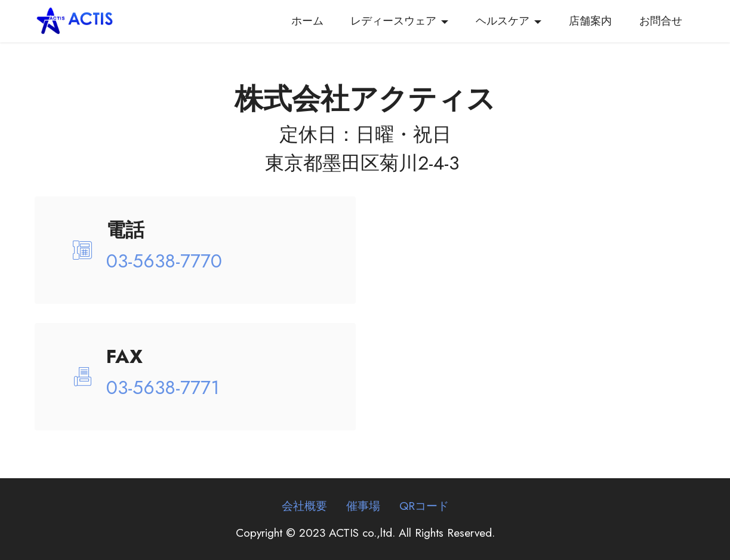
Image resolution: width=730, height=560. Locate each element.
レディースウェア (393, 21)
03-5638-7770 (164, 261)
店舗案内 (590, 21)
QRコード (424, 506)
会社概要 (304, 506)
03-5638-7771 (163, 387)
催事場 (363, 506)
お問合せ (661, 21)
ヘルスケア (503, 21)
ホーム (307, 21)
